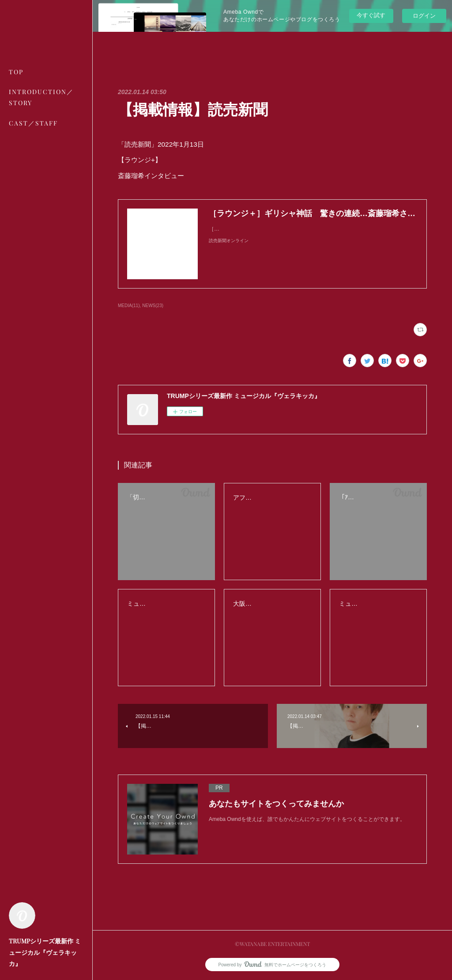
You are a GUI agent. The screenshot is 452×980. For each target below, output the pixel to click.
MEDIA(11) (129, 306)
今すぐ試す (371, 15)
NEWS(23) (153, 306)
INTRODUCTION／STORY (41, 97)
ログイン (424, 16)
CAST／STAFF (33, 123)
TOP (16, 72)
